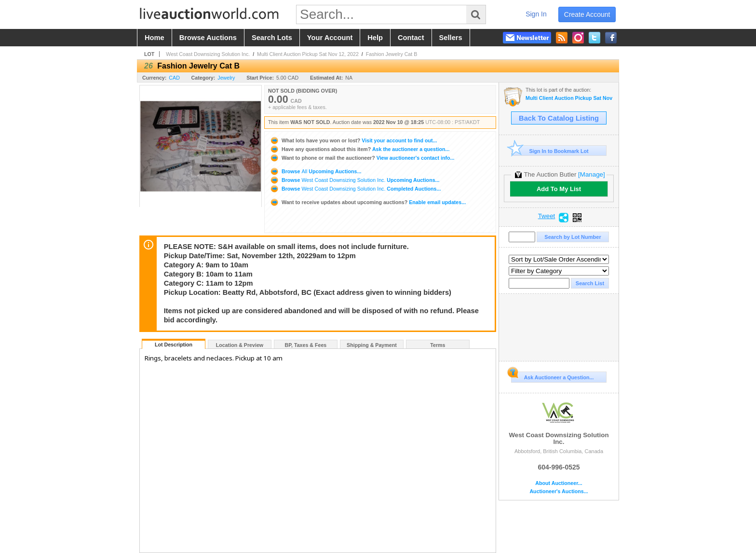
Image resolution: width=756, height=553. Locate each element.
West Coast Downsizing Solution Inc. (208, 54)
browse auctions (208, 38)
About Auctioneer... (559, 483)
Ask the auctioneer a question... (359, 149)
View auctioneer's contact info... (362, 158)
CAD (174, 78)
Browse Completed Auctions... (355, 189)
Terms (438, 345)
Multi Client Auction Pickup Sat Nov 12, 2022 (308, 54)
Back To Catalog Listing (559, 118)
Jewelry (226, 78)
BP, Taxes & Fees (306, 345)
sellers (451, 38)
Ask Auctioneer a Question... (552, 376)
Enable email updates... (368, 202)
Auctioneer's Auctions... (559, 491)
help (375, 38)
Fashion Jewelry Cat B (392, 54)
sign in (536, 14)
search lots (272, 38)
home (155, 38)
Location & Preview (240, 345)
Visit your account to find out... (353, 140)
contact (411, 38)
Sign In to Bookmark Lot (550, 151)
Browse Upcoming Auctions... (315, 171)
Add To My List (559, 189)
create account (587, 14)
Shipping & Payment (372, 345)
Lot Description (174, 345)
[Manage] (591, 174)
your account (330, 38)
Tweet (547, 216)
